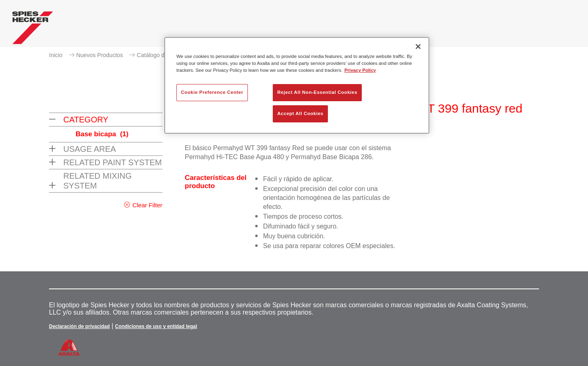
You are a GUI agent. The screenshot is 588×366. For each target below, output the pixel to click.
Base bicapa (102, 134)
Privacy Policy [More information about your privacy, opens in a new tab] (360, 70)
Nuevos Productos (100, 55)
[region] (297, 85)
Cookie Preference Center (212, 92)
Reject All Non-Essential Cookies (317, 92)
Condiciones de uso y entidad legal (156, 326)
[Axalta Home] (33, 30)
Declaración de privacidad (79, 326)
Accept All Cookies (300, 113)
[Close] (418, 47)
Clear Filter (147, 205)
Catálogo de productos (166, 55)
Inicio (56, 55)
